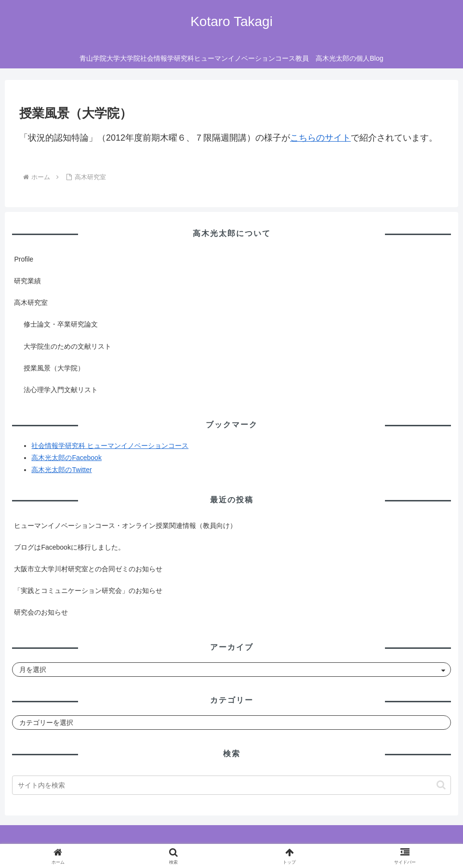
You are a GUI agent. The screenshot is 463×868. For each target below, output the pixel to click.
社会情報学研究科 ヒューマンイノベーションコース (110, 446)
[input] (231, 785)
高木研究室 (31, 302)
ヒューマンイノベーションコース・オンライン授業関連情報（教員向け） (125, 526)
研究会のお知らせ (41, 612)
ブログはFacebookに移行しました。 (69, 547)
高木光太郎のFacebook (66, 458)
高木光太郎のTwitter (61, 470)
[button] (441, 785)
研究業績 (27, 281)
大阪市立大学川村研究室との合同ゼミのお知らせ (88, 569)
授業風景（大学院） (54, 368)
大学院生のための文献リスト (67, 346)
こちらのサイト (320, 138)
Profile (24, 259)
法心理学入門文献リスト (61, 390)
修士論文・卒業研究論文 (61, 324)
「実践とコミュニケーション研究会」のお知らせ (88, 591)
